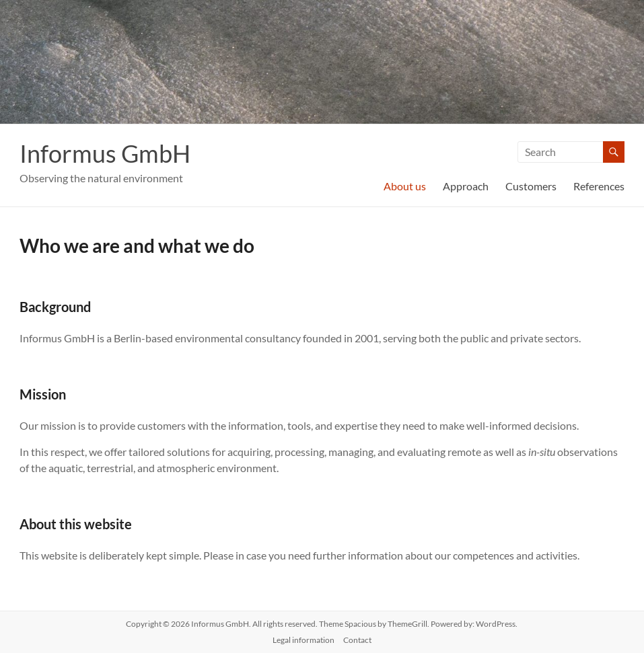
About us (405, 186)
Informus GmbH (105, 153)
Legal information (303, 640)
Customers (531, 186)
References (599, 186)
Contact (357, 640)
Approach (466, 186)
